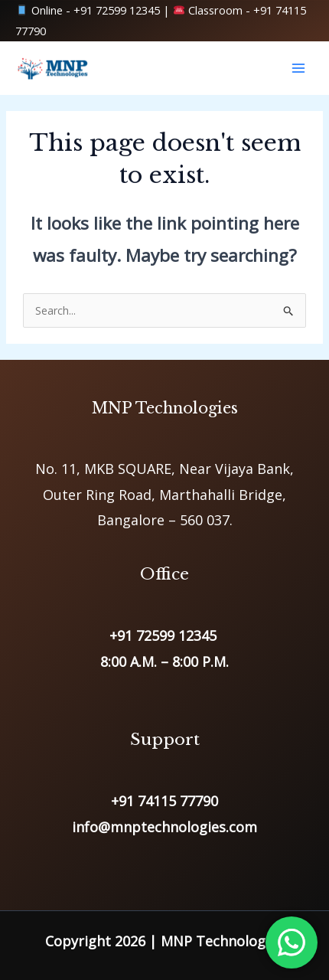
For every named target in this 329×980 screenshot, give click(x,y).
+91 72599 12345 (117, 10)
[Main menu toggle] (298, 69)
